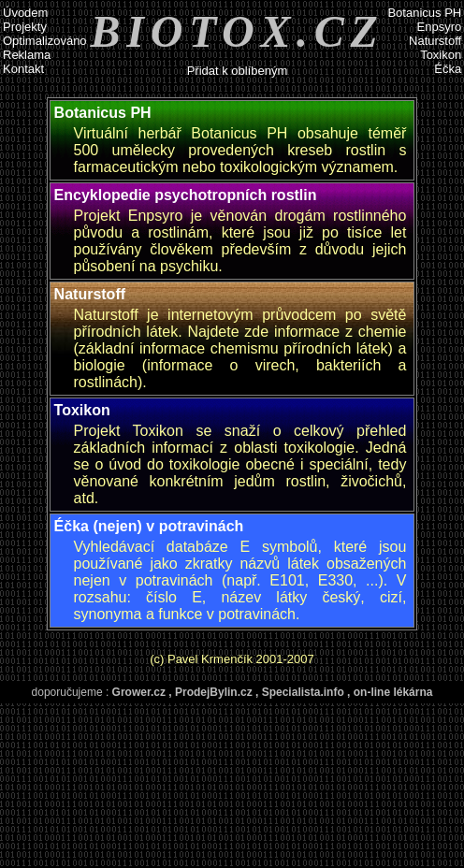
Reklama (27, 55)
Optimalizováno (45, 41)
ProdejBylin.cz (214, 692)
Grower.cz (139, 692)
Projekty (25, 27)
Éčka (448, 69)
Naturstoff (435, 41)
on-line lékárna (393, 692)
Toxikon (441, 55)
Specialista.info (303, 692)
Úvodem (25, 13)
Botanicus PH (424, 13)
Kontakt (23, 69)
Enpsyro (440, 27)
